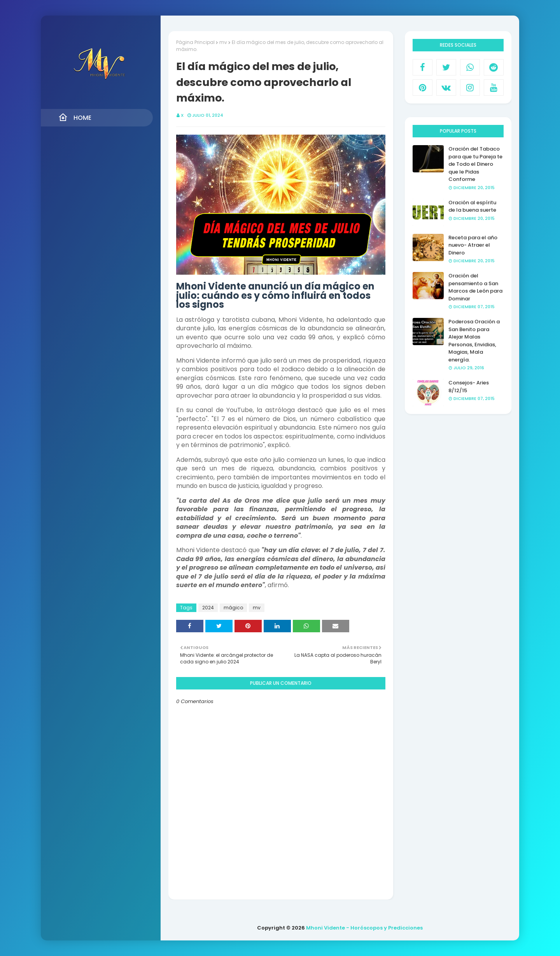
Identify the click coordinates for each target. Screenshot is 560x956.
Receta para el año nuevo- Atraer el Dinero (473, 245)
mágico (233, 608)
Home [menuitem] (75, 118)
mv (223, 42)
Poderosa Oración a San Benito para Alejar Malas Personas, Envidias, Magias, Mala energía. (474, 341)
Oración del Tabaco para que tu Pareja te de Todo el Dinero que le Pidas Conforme (475, 164)
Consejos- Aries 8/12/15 (469, 387)
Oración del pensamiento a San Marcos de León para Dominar (475, 287)
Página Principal (195, 42)
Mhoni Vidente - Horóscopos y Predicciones (364, 928)
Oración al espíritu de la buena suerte (472, 206)
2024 (208, 608)
